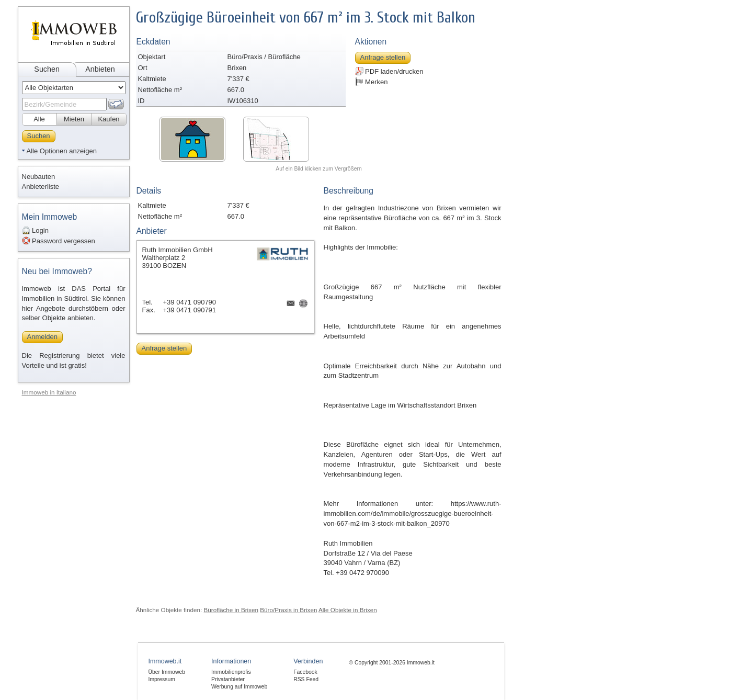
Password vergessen (59, 241)
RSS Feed (306, 679)
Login (35, 230)
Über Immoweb (167, 672)
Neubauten (39, 177)
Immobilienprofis (231, 672)
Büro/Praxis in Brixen (288, 610)
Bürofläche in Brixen (231, 610)
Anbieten (100, 69)
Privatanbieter (228, 679)
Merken (372, 82)
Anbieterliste (41, 187)
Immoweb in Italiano (49, 392)
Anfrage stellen (383, 57)
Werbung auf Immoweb (239, 687)
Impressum (162, 679)
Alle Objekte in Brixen (348, 610)
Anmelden (43, 337)
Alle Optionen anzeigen (62, 151)
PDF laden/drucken (389, 71)
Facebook (305, 672)
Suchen (47, 69)
